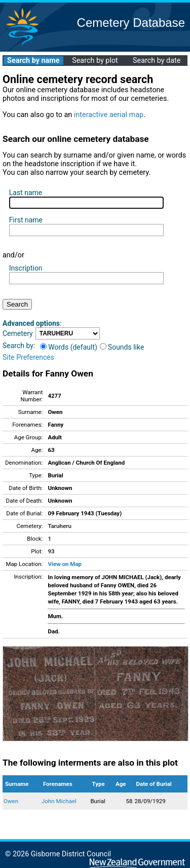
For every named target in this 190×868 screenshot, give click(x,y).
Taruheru (59, 526)
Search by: (19, 346)
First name (26, 220)
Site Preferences (28, 357)
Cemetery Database (131, 23)
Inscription (26, 268)
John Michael (59, 801)
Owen (11, 801)
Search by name (33, 61)
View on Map (65, 564)
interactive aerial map (109, 115)
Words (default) (69, 347)
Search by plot (95, 61)
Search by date (157, 61)
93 (51, 551)
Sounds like (122, 347)
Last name (26, 193)
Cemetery (18, 333)
